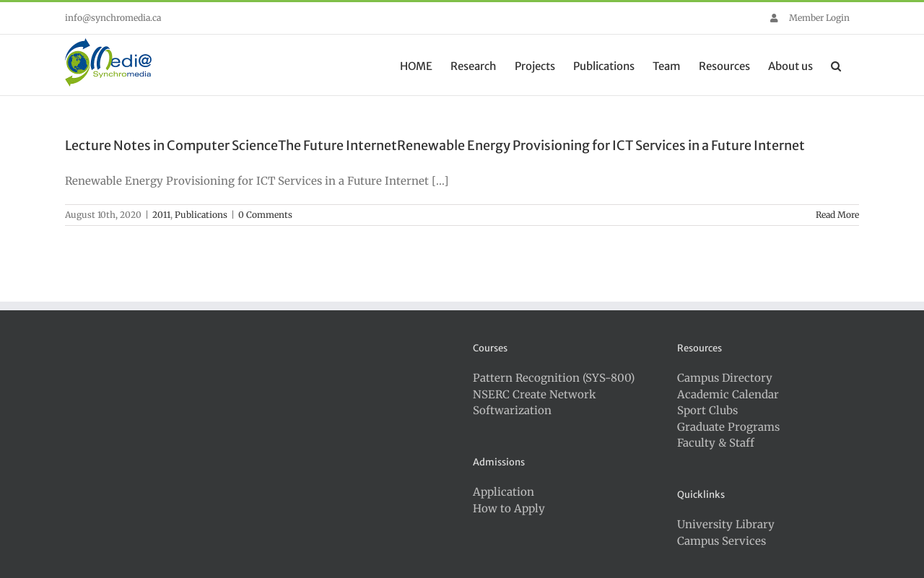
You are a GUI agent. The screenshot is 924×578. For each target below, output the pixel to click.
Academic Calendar (728, 394)
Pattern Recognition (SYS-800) (554, 378)
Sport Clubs (707, 410)
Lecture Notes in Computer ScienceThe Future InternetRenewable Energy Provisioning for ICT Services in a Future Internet (435, 145)
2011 (161, 215)
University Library (726, 524)
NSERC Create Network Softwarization (535, 403)
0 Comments (265, 215)
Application (504, 492)
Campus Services (722, 541)
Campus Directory (725, 378)
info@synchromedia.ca (113, 18)
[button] (836, 65)
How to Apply (509, 508)
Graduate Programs (728, 427)
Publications (201, 215)
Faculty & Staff (716, 443)
